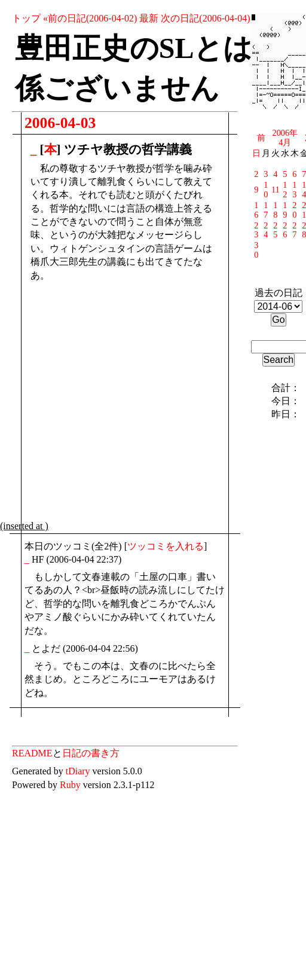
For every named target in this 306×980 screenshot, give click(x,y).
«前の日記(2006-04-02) (90, 18)
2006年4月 (285, 138)
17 (266, 210)
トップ (26, 18)
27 (294, 230)
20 (294, 210)
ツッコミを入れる (166, 546)
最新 (149, 18)
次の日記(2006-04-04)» (208, 18)
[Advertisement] (112, 404)
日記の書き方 (91, 753)
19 (285, 210)
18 (275, 210)
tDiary (78, 771)
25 (275, 230)
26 (285, 230)
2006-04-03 (60, 123)
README (32, 753)
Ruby (70, 785)
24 (266, 230)
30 (256, 250)
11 (276, 190)
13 (294, 190)
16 (256, 210)
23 (256, 230)
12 (285, 190)
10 (266, 190)
